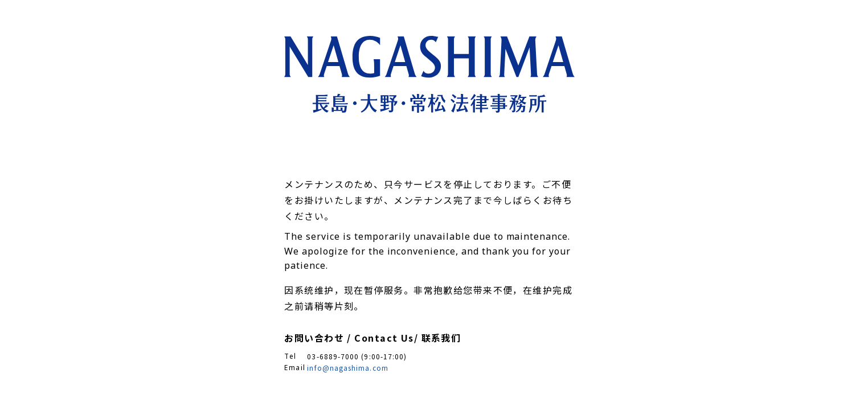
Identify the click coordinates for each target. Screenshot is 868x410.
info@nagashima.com (347, 368)
